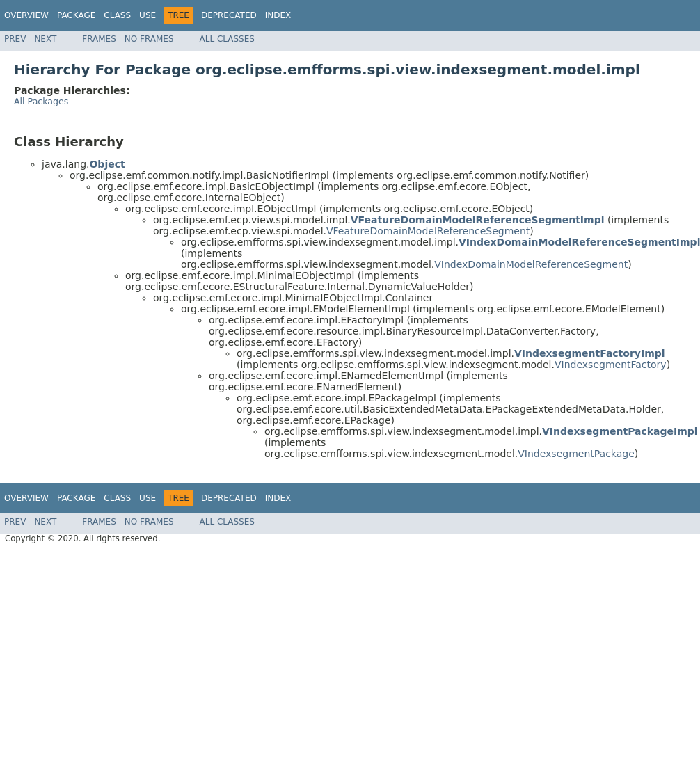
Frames (99, 39)
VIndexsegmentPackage (576, 454)
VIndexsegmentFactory (611, 365)
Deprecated (229, 15)
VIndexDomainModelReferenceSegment (531, 264)
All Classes (227, 39)
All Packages (41, 101)
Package (76, 15)
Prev (15, 39)
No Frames (149, 39)
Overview (26, 15)
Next (45, 39)
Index (278, 15)
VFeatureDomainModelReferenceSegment (428, 231)
